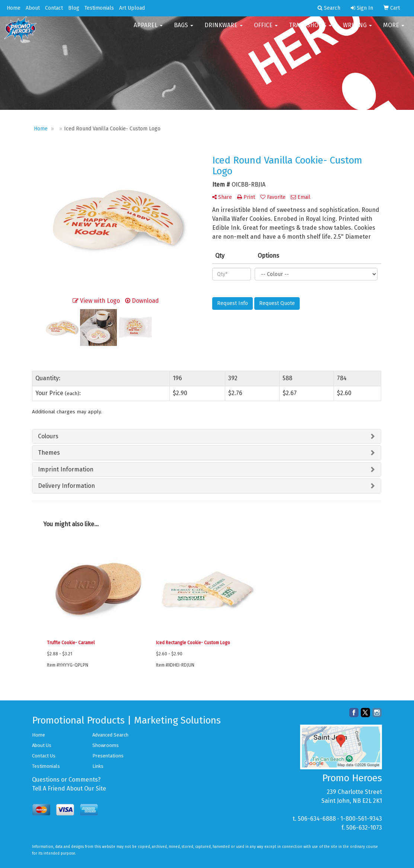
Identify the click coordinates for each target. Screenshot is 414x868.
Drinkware (224, 30)
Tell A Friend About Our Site (69, 788)
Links (98, 766)
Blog (74, 8)
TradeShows (310, 30)
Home (14, 8)
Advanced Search (110, 735)
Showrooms (106, 745)
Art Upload (132, 8)
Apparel (148, 30)
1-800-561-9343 (361, 819)
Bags (184, 30)
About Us (42, 745)
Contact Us (44, 756)
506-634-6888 (317, 819)
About (33, 8)
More (394, 30)
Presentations (108, 756)
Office (266, 30)
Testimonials (99, 8)
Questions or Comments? (66, 780)
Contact (54, 8)
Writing (357, 30)
